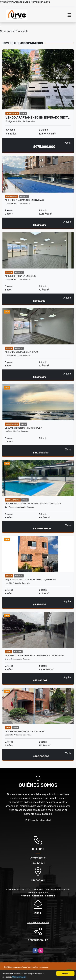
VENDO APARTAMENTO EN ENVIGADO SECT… (38, 117)
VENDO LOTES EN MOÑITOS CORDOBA (23, 428)
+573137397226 (38, 858)
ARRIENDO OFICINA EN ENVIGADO (21, 352)
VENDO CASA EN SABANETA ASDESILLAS (24, 732)
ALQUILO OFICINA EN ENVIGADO (21, 276)
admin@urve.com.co (38, 923)
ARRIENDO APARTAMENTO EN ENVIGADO (25, 200)
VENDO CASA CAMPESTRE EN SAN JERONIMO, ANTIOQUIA (33, 504)
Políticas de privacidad (38, 820)
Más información (19, 977)
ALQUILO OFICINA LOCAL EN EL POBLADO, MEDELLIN (31, 580)
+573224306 (38, 863)
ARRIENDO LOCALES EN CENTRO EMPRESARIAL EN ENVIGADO (35, 656)
